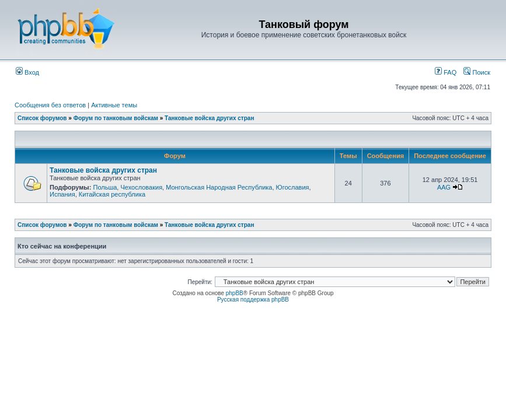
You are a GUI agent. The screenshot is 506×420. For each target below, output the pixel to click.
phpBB (235, 293)
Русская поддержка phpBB (253, 300)
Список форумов (42, 118)
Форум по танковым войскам (116, 118)
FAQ (446, 72)
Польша (105, 187)
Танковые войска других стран (209, 118)
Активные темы (114, 105)
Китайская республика (112, 194)
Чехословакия (141, 187)
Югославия (293, 187)
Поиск (477, 72)
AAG (444, 187)
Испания (62, 194)
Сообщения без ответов (50, 105)
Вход (27, 72)
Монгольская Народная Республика (219, 187)
